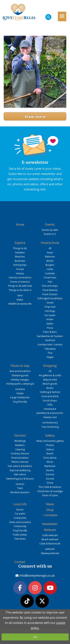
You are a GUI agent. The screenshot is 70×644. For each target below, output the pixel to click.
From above (50, 458)
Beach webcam (50, 539)
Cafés (50, 269)
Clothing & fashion (50, 392)
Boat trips (20, 261)
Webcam (50, 530)
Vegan (50, 357)
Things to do (20, 248)
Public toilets (20, 535)
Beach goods (50, 384)
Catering (20, 449)
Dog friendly (20, 402)
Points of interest (20, 282)
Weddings (20, 441)
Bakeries (50, 256)
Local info (20, 504)
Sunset (50, 479)
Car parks (20, 514)
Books (50, 388)
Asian (50, 252)
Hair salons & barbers (20, 466)
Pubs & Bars (50, 332)
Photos (50, 445)
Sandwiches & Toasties (50, 336)
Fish (50, 282)
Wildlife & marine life (20, 304)
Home (20, 224)
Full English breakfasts (50, 298)
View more (35, 116)
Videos (50, 449)
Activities (20, 252)
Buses (20, 509)
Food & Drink (50, 243)
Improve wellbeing (20, 470)
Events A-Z (50, 234)
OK (35, 637)
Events (50, 224)
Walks (20, 300)
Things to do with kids (20, 286)
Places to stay (20, 366)
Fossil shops (50, 400)
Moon (50, 462)
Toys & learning (50, 427)
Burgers (50, 265)
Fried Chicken (50, 294)
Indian (50, 319)
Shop (50, 510)
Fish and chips (50, 286)
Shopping (50, 366)
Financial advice (20, 458)
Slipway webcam (50, 553)
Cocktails (50, 273)
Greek (50, 303)
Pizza (50, 328)
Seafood (50, 340)
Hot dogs (50, 311)
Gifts (50, 405)
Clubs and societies (20, 522)
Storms (50, 470)
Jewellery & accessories (50, 413)
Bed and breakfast (20, 371)
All (50, 248)
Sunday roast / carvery (50, 344)
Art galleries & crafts (50, 375)
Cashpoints (20, 518)
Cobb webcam (50, 535)
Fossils (20, 269)
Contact (20, 562)
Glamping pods (20, 375)
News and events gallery (50, 441)
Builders (20, 445)
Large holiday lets (20, 397)
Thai (50, 353)
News (50, 504)
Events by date (50, 230)
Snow (50, 483)
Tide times (20, 539)
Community (20, 526)
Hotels (20, 393)
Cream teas (50, 277)
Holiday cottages (20, 380)
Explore (20, 243)
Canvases (51, 515)
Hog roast (50, 307)
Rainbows (50, 466)
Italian (50, 323)
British (50, 261)
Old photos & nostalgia (50, 491)
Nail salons (20, 474)
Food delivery (50, 290)
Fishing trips (20, 265)
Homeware (50, 409)
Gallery (50, 435)
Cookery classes (20, 453)
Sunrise (50, 474)
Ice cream (50, 315)
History (20, 273)
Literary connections (20, 277)
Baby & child (50, 380)
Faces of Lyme (50, 495)
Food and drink (50, 396)
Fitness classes (20, 462)
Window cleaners (20, 492)
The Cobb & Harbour (50, 487)
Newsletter (50, 524)
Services (20, 435)
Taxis (20, 488)
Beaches (20, 256)
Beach (50, 453)
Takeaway (50, 349)
